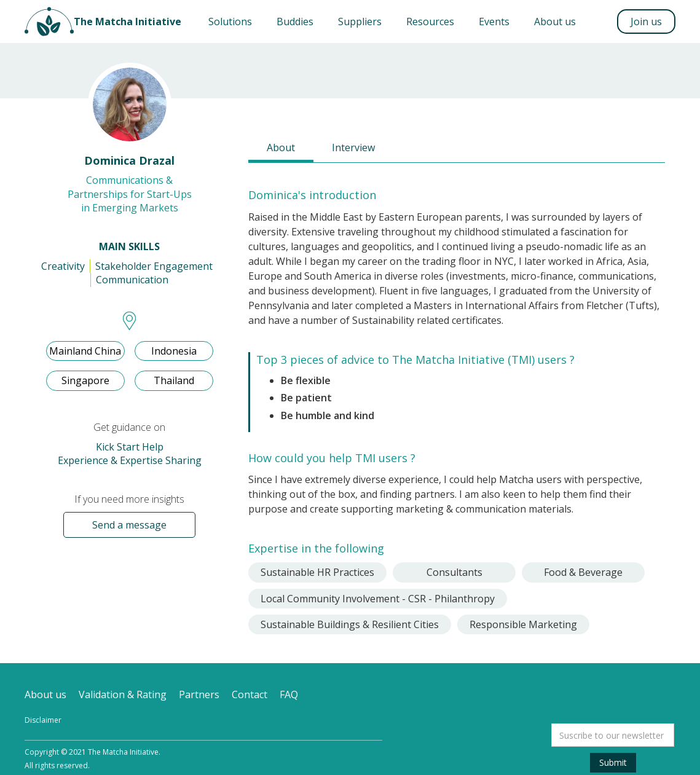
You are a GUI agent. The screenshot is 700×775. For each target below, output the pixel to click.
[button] (230, 22)
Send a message (129, 525)
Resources (430, 22)
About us (555, 22)
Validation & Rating (123, 694)
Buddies (295, 22)
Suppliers (360, 22)
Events (494, 22)
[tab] (281, 149)
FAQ (289, 694)
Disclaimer (43, 720)
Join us (646, 22)
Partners (199, 694)
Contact (250, 694)
